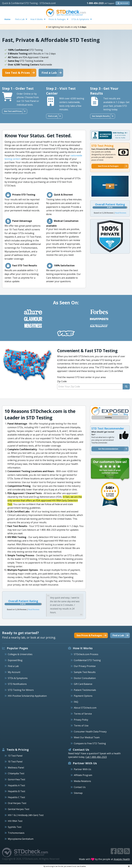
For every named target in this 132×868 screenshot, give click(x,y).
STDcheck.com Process (86, 654)
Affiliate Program (83, 775)
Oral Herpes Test (17, 803)
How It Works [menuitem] (37, 19)
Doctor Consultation (85, 678)
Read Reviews (121, 213)
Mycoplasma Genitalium (21, 839)
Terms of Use (81, 726)
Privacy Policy (81, 720)
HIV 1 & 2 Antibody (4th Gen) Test (26, 815)
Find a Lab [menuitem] (20, 19)
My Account (14, 672)
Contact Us (80, 787)
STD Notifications (17, 684)
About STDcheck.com (85, 708)
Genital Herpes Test (19, 809)
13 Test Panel (15, 756)
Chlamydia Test (16, 773)
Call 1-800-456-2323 (96, 757)
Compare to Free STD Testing (90, 743)
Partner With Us (82, 769)
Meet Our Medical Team (87, 737)
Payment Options (83, 696)
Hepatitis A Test (16, 785)
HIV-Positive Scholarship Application (27, 696)
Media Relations (82, 781)
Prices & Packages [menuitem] (57, 19)
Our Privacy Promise (85, 666)
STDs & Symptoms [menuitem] (80, 19)
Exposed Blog (15, 660)
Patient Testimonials (85, 690)
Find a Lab (13, 666)
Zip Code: (62, 381)
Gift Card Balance (83, 684)
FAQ (76, 702)
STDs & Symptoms (18, 678)
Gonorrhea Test (16, 779)
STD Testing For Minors (21, 690)
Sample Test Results (85, 672)
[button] (110, 186)
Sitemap (78, 793)
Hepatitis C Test (16, 797)
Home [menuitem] (7, 19)
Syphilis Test (15, 827)
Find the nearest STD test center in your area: (93, 383)
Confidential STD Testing (87, 660)
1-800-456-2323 (101, 3)
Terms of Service (83, 714)
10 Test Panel (15, 762)
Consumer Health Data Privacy (90, 732)
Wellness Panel (16, 768)
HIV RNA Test (15, 821)
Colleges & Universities (20, 654)
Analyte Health (122, 859)
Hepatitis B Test (16, 791)
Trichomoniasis (16, 833)
